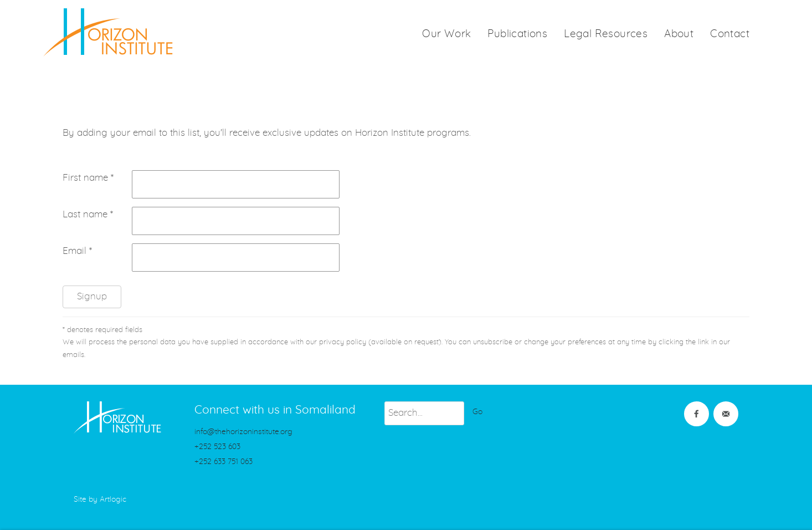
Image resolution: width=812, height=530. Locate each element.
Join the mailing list (726, 414)
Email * (77, 251)
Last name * (88, 215)
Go (477, 412)
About (679, 34)
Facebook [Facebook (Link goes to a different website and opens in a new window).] (697, 414)
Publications (517, 34)
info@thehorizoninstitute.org (243, 432)
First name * (88, 178)
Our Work (446, 34)
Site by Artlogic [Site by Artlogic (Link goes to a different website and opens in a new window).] (100, 500)
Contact (730, 34)
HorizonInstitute (108, 32)
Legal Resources (606, 34)
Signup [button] (92, 297)
